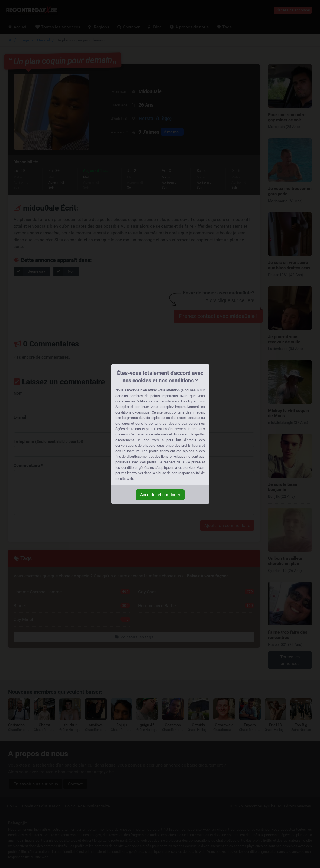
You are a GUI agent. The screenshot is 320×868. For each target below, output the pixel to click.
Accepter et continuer (160, 495)
